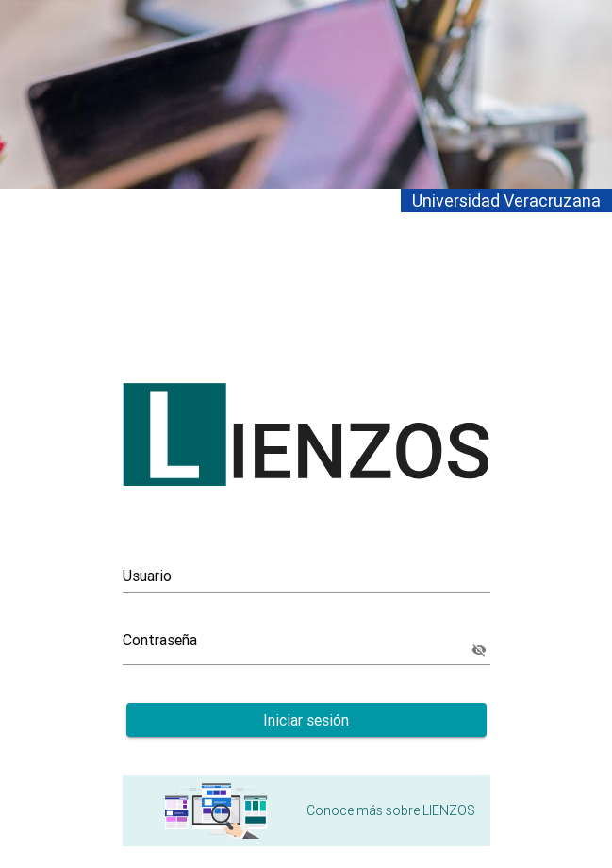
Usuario (147, 576)
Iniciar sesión (306, 720)
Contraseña (160, 640)
